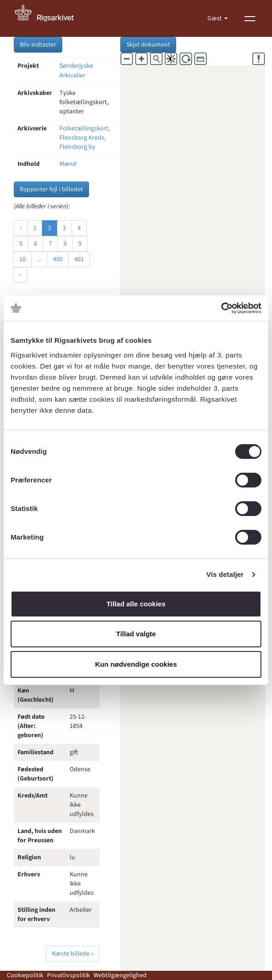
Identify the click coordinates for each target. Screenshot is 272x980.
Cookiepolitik (25, 975)
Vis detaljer (225, 574)
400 (58, 259)
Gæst (215, 18)
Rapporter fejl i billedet (51, 189)
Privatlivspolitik (68, 975)
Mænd (68, 164)
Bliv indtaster (38, 45)
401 (79, 259)
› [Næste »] (20, 275)
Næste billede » (73, 954)
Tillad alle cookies (136, 604)
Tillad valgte (136, 634)
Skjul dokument (148, 45)
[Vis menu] (250, 18)
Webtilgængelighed (120, 975)
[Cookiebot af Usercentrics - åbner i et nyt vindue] (221, 308)
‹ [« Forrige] (21, 228)
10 (23, 259)
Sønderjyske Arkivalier (76, 71)
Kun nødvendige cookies (136, 664)
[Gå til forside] (49, 18)
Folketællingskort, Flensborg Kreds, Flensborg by (85, 138)
